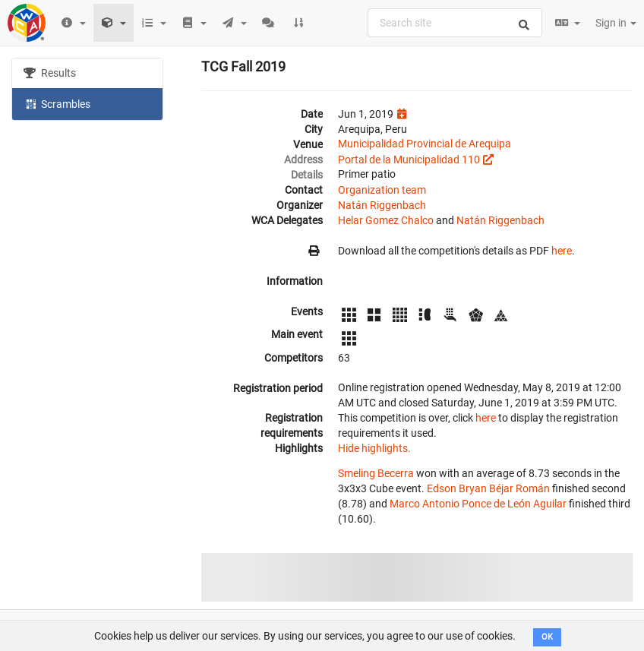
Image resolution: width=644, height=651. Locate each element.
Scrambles (57, 103)
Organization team (382, 190)
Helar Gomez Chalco (386, 220)
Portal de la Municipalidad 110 (409, 160)
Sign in (616, 23)
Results (50, 73)
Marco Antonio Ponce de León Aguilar (478, 504)
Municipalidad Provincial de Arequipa (425, 144)
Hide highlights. (374, 448)
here (562, 251)
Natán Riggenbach (382, 205)
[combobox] (455, 23)
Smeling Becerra (376, 473)
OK (547, 637)
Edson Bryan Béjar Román (488, 488)
